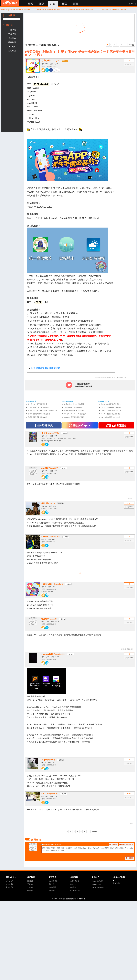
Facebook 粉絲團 (97, 881)
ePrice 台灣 (10, 881)
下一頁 (131, 45)
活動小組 (50, 61)
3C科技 (12, 47)
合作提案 (52, 890)
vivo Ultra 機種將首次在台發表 (110, 414)
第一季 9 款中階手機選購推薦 (38, 404)
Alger (48, 760)
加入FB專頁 (44, 425)
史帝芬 (50, 433)
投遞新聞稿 (52, 887)
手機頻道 (30, 884)
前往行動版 (117, 883)
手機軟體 (12, 42)
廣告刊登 (52, 884)
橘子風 (48, 503)
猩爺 (49, 619)
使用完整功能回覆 (126, 845)
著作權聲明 (10, 887)
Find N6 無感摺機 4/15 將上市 (110, 417)
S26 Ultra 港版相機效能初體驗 (74, 417)
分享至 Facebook (51, 70)
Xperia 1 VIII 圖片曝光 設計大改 (111, 411)
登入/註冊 (133, 4)
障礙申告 (73, 884)
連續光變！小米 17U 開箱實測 (74, 404)
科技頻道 (30, 890)
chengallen (52, 584)
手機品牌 (12, 30)
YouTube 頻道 (96, 884)
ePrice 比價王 (10, 3)
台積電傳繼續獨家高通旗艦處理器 (39, 414)
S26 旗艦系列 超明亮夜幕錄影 (46, 368)
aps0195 (50, 794)
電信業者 (12, 38)
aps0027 (50, 468)
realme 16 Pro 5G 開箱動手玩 (74, 407)
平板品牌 (12, 34)
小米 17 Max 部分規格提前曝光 (111, 404)
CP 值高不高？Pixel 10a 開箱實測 (75, 414)
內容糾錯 (73, 887)
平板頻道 (30, 887)
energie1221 (53, 654)
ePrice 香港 (10, 884)
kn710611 (51, 537)
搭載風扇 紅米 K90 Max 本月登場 (48, 10)
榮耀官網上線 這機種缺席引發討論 (114, 10)
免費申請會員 (75, 881)
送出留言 (129, 858)
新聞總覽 (30, 881)
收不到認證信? (75, 890)
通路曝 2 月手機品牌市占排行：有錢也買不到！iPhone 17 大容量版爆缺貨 (45, 411)
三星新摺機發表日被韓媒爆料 (37, 417)
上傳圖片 (113, 845)
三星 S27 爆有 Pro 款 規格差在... (111, 407)
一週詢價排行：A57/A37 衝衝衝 (38, 407)
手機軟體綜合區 (48, 45)
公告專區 (12, 51)
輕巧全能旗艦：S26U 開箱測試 (74, 411)
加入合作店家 (53, 881)
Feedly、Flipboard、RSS (100, 887)
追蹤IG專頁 (80, 425)
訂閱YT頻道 (116, 425)
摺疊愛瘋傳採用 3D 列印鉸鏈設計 (81, 10)
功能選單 (129, 64)
